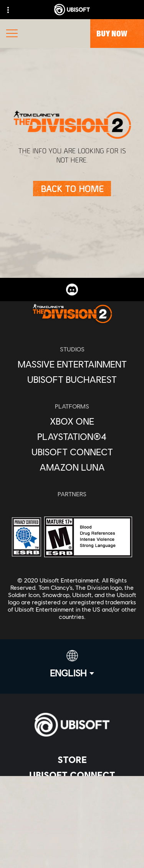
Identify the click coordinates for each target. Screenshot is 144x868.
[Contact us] (72, 849)
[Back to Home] (72, 189)
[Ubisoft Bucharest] (72, 379)
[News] (72, 806)
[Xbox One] (72, 421)
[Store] (72, 760)
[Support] (72, 821)
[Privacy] (72, 861)
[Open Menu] (12, 34)
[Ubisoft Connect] (72, 775)
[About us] (72, 790)
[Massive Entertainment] (72, 364)
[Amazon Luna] (72, 467)
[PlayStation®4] (72, 436)
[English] (72, 664)
